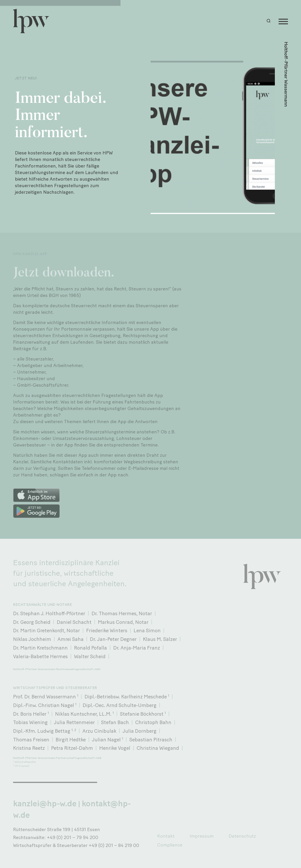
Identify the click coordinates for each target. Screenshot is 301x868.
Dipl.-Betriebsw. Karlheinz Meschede (127, 697)
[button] (269, 21)
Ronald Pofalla (90, 648)
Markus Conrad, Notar (123, 622)
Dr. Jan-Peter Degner (113, 639)
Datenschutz (242, 836)
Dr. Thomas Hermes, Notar (122, 613)
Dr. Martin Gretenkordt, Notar (46, 630)
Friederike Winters (107, 630)
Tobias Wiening (30, 722)
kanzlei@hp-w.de (45, 804)
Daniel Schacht (74, 622)
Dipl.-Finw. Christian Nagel (45, 705)
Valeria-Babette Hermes (40, 656)
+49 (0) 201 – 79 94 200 (73, 837)
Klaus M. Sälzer (160, 639)
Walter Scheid (90, 656)
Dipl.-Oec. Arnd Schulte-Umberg (120, 705)
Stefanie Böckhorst (143, 714)
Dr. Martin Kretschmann (40, 648)
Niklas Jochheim (32, 639)
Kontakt (166, 836)
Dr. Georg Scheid (32, 622)
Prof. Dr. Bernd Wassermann (46, 697)
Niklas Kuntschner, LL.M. (84, 714)
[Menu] (283, 21)
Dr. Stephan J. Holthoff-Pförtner (49, 613)
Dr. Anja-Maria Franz (137, 648)
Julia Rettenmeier (74, 722)
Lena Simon (147, 630)
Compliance (170, 845)
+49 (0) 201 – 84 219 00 (114, 845)
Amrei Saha (71, 639)
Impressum (202, 836)
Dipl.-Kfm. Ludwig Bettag (45, 731)
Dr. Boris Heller (31, 714)
